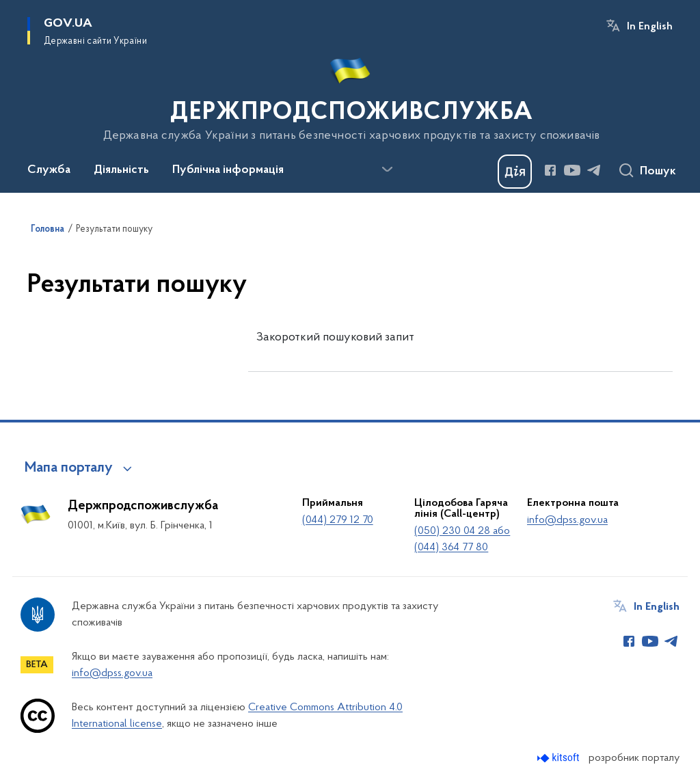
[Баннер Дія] (515, 172)
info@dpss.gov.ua (567, 520)
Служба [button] (49, 170)
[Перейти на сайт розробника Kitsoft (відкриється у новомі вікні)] (560, 758)
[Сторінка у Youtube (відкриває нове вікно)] (572, 170)
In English (650, 27)
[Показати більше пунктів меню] (387, 170)
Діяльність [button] (121, 170)
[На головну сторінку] (350, 95)
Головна (48, 230)
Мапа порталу (69, 468)
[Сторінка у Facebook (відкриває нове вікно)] (550, 170)
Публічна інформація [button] (228, 170)
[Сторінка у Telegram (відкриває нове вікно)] (594, 170)
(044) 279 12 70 (338, 520)
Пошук (658, 172)
